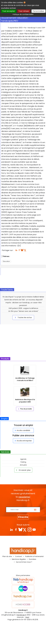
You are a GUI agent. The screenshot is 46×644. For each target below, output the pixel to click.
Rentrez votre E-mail (24, 505)
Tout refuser (24, 11)
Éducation (6, 261)
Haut (27, 617)
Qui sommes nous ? (24, 562)
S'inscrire (23, 517)
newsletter (24, 497)
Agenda (23, 459)
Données (33, 559)
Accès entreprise (23, 441)
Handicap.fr (21, 615)
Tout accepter (9, 11)
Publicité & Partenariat (34, 556)
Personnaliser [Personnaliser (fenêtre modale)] (39, 11)
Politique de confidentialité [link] (23, 14)
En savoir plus (23, 470)
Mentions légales (19, 559)
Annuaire (23, 465)
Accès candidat (22, 430)
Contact (19, 556)
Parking (23, 462)
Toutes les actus (23, 317)
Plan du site (7, 556)
